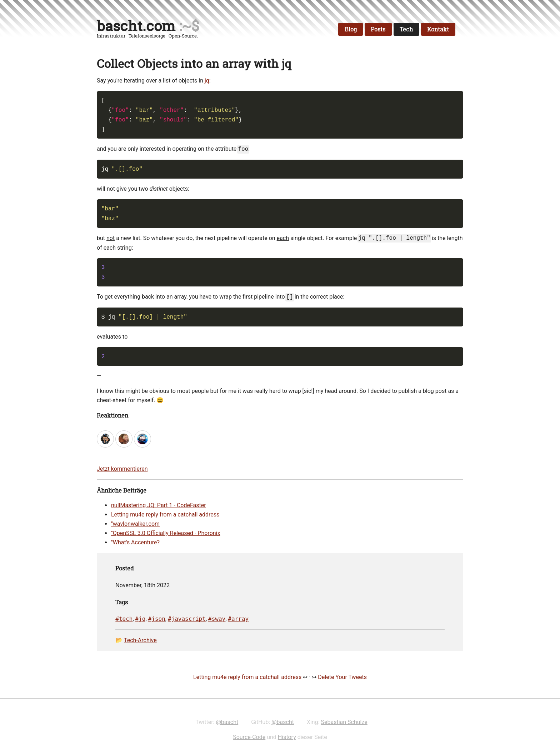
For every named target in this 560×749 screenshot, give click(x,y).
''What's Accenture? (135, 542)
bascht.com (136, 26)
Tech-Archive (140, 640)
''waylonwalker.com (135, 524)
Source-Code (249, 737)
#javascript (187, 619)
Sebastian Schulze (344, 722)
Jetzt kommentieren (122, 469)
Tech (406, 29)
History (287, 737)
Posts (378, 29)
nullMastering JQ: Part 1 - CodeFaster (159, 505)
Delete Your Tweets (342, 677)
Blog (351, 29)
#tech (124, 619)
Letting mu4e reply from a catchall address (165, 515)
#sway (217, 619)
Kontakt (438, 29)
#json (157, 619)
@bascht (227, 722)
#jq (141, 619)
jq (207, 81)
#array (238, 619)
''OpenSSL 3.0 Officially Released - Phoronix (166, 533)
